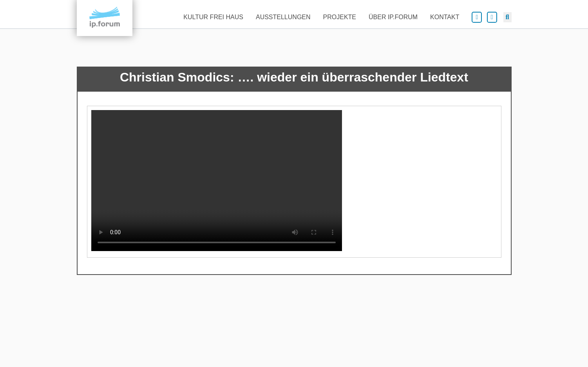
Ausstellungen (283, 17)
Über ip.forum (393, 17)
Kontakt (445, 17)
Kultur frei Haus (213, 17)
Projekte (340, 17)
